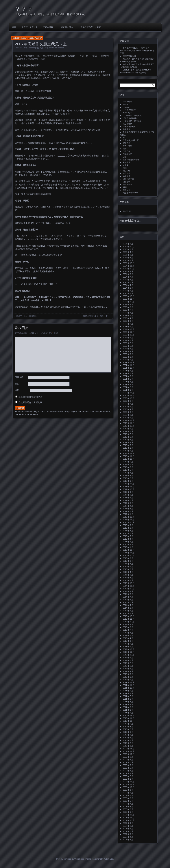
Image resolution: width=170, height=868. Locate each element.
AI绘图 (126, 105)
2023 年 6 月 (128, 313)
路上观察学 (127, 185)
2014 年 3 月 (128, 608)
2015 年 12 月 (129, 550)
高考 (46, 48)
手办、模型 (127, 146)
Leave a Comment (57, 48)
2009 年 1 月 (128, 779)
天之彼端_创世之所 (131, 140)
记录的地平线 (128, 179)
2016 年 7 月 (128, 531)
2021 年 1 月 (128, 390)
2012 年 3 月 (128, 674)
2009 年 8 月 (128, 760)
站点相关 (127, 176)
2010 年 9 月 (128, 724)
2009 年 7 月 (128, 762)
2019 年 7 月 (128, 434)
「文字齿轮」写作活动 (132, 121)
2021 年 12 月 (129, 362)
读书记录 (127, 182)
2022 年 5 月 (128, 349)
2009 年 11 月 (129, 751)
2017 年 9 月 (128, 492)
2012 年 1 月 (128, 680)
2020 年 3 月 (128, 412)
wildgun (24, 38)
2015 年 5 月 (128, 569)
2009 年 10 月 (129, 754)
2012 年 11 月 (129, 652)
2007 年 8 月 (128, 826)
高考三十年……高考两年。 (27, 316)
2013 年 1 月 (128, 647)
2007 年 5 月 (128, 834)
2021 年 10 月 (129, 368)
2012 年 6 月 (128, 666)
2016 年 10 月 (129, 522)
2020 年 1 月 (128, 418)
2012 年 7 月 (128, 663)
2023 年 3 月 (128, 321)
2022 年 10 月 (129, 335)
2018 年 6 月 (128, 467)
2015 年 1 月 (128, 580)
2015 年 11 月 (129, 553)
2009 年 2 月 (128, 776)
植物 (125, 168)
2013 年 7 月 (128, 630)
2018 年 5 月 (128, 470)
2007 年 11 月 (129, 818)
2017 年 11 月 (129, 487)
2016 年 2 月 (128, 544)
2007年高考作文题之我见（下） (96, 316)
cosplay (126, 107)
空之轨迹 (127, 173)
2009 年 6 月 (128, 765)
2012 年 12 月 (129, 649)
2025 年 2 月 (128, 258)
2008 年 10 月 (129, 787)
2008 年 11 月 (129, 784)
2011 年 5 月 (128, 702)
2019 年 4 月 (128, 442)
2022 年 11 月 (129, 332)
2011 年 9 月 (128, 691)
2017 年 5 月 (128, 503)
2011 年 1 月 (128, 713)
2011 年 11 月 (129, 685)
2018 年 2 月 (128, 478)
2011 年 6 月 (128, 699)
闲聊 (25, 48)
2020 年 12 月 (129, 393)
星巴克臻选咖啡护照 (131, 160)
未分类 (126, 165)
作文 (37, 48)
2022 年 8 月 (128, 340)
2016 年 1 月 (128, 547)
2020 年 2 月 (128, 415)
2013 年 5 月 (128, 636)
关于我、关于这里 (30, 27)
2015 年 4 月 (128, 572)
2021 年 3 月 (128, 385)
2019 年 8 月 (128, 431)
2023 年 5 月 (128, 316)
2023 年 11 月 (129, 299)
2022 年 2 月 (128, 357)
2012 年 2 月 (128, 677)
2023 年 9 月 (128, 305)
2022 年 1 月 (128, 360)
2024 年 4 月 (128, 285)
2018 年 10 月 (129, 459)
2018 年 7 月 (128, 464)
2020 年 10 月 (129, 398)
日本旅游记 (127, 154)
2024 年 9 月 (128, 271)
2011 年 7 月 (128, 696)
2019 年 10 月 (129, 426)
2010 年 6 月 (128, 732)
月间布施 (127, 162)
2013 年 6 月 (128, 633)
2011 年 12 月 (129, 682)
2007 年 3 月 (128, 840)
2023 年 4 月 (128, 318)
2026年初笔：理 (130, 56)
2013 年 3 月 (128, 641)
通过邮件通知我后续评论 (30, 397)
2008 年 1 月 (128, 812)
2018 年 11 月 (129, 456)
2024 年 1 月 (128, 293)
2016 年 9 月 (128, 525)
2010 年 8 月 (128, 727)
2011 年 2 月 (128, 710)
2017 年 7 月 (128, 498)
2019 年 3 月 (128, 445)
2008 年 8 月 (128, 793)
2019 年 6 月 (128, 437)
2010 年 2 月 (128, 743)
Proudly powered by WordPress (70, 859)
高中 (42, 48)
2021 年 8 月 (128, 371)
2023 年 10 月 (129, 302)
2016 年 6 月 (128, 533)
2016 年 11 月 (129, 520)
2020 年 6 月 (128, 404)
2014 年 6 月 (128, 600)
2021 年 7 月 (128, 373)
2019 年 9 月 (128, 429)
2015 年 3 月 (128, 575)
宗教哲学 (127, 143)
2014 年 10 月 (129, 589)
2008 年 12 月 (129, 782)
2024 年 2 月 (128, 291)
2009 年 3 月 (128, 773)
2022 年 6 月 (128, 346)
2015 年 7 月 (128, 564)
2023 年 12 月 (129, 296)
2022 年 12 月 (129, 329)
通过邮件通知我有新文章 (30, 402)
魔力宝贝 (127, 190)
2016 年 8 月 (128, 528)
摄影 (125, 149)
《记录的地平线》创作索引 (90, 27)
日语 (125, 157)
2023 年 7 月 (128, 310)
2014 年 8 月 (128, 594)
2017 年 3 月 (128, 509)
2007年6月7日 (36, 38)
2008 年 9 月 (128, 790)
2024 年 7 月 (128, 277)
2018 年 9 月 (128, 462)
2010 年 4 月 (128, 738)
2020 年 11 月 (129, 396)
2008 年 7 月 (128, 796)
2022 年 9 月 (128, 338)
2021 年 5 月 (128, 379)
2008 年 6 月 (128, 798)
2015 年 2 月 (128, 578)
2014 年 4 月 (128, 605)
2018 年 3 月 (128, 476)
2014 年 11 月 (129, 586)
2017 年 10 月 (129, 489)
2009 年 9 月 (128, 757)
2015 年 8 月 (128, 561)
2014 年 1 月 (128, 613)
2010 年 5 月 (128, 735)
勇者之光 (127, 129)
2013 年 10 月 (129, 622)
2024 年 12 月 (129, 263)
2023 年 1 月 (128, 327)
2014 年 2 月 (128, 611)
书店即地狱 (127, 124)
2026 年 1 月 (128, 244)
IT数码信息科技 (129, 110)
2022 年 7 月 (128, 343)
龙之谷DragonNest (131, 193)
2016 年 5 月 (128, 536)
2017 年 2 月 (128, 511)
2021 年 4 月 (128, 382)
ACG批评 (127, 211)
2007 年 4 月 (128, 837)
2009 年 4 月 (128, 771)
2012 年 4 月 (128, 671)
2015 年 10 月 (129, 556)
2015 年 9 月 (128, 558)
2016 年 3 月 (128, 542)
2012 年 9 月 (128, 658)
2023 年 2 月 (128, 324)
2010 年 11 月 (129, 718)
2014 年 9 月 (128, 591)
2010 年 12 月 (129, 716)
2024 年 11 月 (129, 266)
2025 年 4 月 (128, 252)
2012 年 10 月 (129, 655)
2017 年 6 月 (128, 500)
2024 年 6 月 (128, 280)
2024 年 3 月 (128, 288)
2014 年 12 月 (129, 583)
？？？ (24, 9)
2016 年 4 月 (128, 539)
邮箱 (17, 384)
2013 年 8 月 (128, 627)
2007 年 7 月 (128, 829)
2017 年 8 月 (128, 495)
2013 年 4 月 (128, 638)
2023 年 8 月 (128, 307)
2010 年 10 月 (129, 721)
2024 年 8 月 (128, 274)
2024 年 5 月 (128, 282)
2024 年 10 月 (129, 269)
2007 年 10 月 (129, 820)
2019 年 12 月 (129, 420)
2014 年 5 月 (128, 602)
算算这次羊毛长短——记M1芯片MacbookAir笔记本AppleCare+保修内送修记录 (137, 51)
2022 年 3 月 (128, 354)
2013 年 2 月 (128, 644)
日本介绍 (127, 151)
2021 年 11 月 (129, 365)
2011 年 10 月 (129, 688)
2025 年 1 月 (128, 260)
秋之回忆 (127, 171)
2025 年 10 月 (129, 247)
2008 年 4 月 (128, 804)
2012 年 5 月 (128, 669)
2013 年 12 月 (129, 616)
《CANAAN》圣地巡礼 (132, 116)
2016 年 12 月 (129, 517)
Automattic (108, 859)
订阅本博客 (48, 27)
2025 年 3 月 (128, 255)
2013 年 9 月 (128, 624)
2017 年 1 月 (128, 514)
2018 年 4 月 (128, 473)
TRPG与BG (128, 113)
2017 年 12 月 (129, 484)
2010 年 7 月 (128, 729)
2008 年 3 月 (128, 807)
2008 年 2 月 (128, 809)
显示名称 (19, 377)
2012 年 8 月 (128, 660)
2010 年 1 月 (128, 746)
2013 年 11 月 (129, 619)
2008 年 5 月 (128, 801)
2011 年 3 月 (128, 707)
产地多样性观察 (129, 127)
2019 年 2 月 (128, 448)
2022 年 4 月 (128, 351)
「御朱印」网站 (66, 27)
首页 (14, 27)
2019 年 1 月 (128, 451)
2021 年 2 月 (128, 387)
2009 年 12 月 (129, 749)
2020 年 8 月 (128, 401)
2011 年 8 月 (128, 693)
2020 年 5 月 (128, 407)
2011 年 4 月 (128, 704)
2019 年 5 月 (128, 440)
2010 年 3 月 (128, 740)
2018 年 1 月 (128, 481)
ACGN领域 (127, 102)
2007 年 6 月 (128, 831)
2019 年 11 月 (129, 423)
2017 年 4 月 (128, 506)
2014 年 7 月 (128, 597)
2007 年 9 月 (128, 823)
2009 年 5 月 (128, 768)
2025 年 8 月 (128, 249)
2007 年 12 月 (129, 815)
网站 (17, 390)
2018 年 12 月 (129, 453)
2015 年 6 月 (128, 567)
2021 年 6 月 (128, 376)
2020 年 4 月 (128, 409)
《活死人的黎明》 (130, 118)
